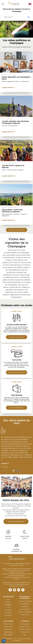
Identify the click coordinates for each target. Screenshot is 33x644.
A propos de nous (25, 627)
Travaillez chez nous (25, 629)
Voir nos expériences (17, 408)
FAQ (25, 635)
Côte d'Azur (8, 613)
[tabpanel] (16, 448)
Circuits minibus (8, 624)
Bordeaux (8, 602)
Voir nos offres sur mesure (17, 372)
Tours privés (8, 629)
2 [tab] (16, 471)
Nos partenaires (25, 609)
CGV (15, 639)
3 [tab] (19, 471)
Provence (8, 610)
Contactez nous (25, 632)
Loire (8, 607)
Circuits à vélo (8, 627)
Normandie (8, 615)
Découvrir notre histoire (16, 521)
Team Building (8, 632)
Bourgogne (8, 605)
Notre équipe (25, 624)
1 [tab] (14, 471)
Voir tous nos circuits (17, 230)
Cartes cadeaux (8, 635)
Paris (8, 599)
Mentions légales (7, 639)
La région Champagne (25, 601)
